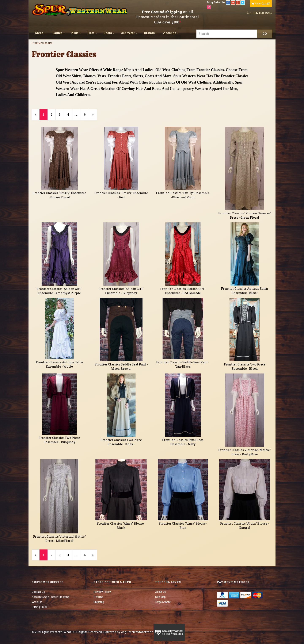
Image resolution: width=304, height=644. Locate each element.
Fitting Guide (39, 607)
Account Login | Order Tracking (50, 597)
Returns (98, 597)
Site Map (160, 597)
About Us (161, 592)
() (261, 3)
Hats (92, 33)
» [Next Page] (95, 116)
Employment (163, 602)
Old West (129, 33)
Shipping (99, 602)
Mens (41, 33)
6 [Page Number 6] (87, 114)
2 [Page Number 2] (53, 114)
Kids (76, 33)
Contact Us (38, 592)
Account (171, 33)
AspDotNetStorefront (137, 632)
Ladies (59, 33)
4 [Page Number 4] (70, 114)
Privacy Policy (102, 592)
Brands (150, 33)
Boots (109, 33)
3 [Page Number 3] (61, 114)
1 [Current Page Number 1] (45, 116)
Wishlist (37, 602)
